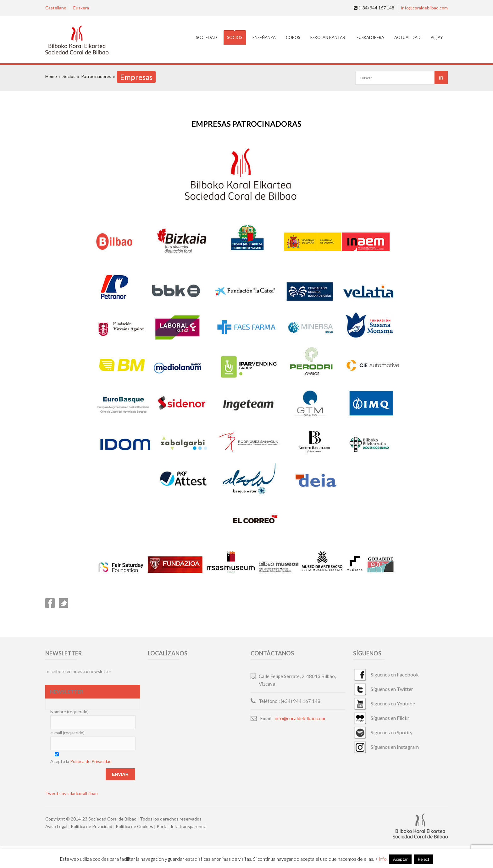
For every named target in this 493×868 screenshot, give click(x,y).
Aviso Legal (56, 826)
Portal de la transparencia (182, 826)
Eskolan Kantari (328, 37)
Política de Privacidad (91, 761)
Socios (235, 37)
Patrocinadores (96, 76)
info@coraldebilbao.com (424, 8)
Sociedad (206, 37)
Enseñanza (264, 37)
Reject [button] (424, 859)
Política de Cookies (134, 826)
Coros (293, 37)
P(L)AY (437, 37)
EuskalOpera (370, 37)
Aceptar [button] (400, 859)
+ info (381, 859)
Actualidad (407, 37)
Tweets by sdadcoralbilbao (72, 793)
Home (51, 76)
